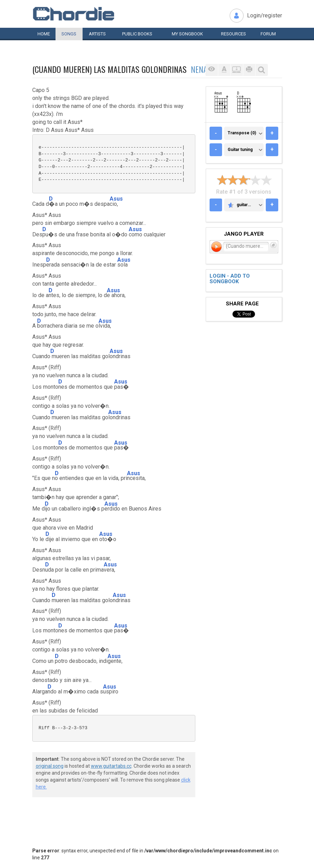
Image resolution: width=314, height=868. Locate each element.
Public (137, 34)
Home (44, 34)
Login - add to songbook (230, 279)
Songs (69, 34)
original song (50, 766)
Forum (268, 34)
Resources (234, 34)
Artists (97, 34)
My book (187, 34)
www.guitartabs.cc (111, 766)
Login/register (265, 15)
